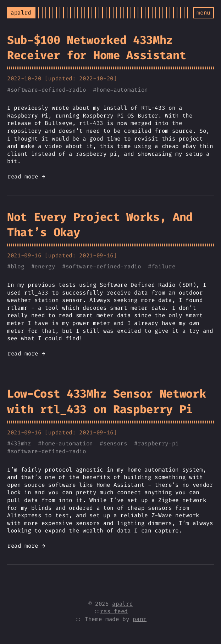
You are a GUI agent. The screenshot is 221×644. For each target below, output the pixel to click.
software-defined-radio (48, 90)
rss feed (114, 611)
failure (164, 266)
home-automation (122, 90)
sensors (115, 443)
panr (140, 619)
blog (18, 266)
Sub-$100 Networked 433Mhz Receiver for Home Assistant (96, 48)
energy (45, 266)
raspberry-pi (158, 443)
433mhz (21, 443)
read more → (26, 176)
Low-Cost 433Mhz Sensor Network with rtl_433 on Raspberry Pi (106, 401)
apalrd (122, 604)
